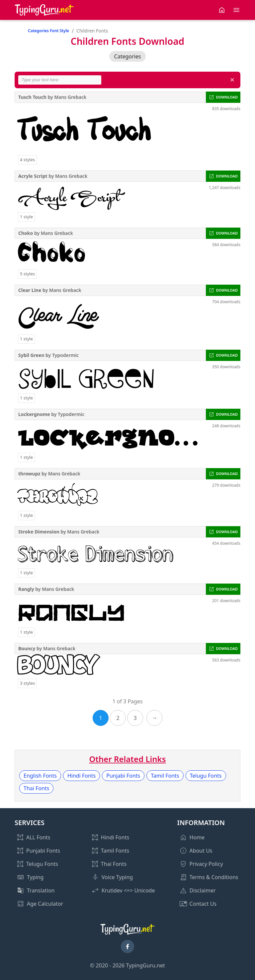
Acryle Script (33, 176)
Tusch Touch (32, 97)
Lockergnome (34, 414)
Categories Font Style (48, 31)
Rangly (26, 589)
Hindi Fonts (82, 776)
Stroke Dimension (39, 532)
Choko (26, 233)
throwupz (29, 474)
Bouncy (27, 648)
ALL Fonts (38, 837)
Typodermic (65, 355)
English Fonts (40, 776)
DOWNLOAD (227, 97)
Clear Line (30, 290)
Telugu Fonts (206, 776)
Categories (128, 56)
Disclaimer (203, 890)
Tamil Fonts (165, 776)
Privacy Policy (206, 864)
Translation (41, 890)
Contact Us (203, 904)
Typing (35, 877)
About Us (201, 851)
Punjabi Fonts (123, 776)
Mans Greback (70, 97)
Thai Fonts (36, 788)
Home (197, 837)
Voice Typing (117, 877)
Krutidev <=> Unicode (128, 890)
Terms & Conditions (214, 877)
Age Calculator (45, 904)
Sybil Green (31, 355)
